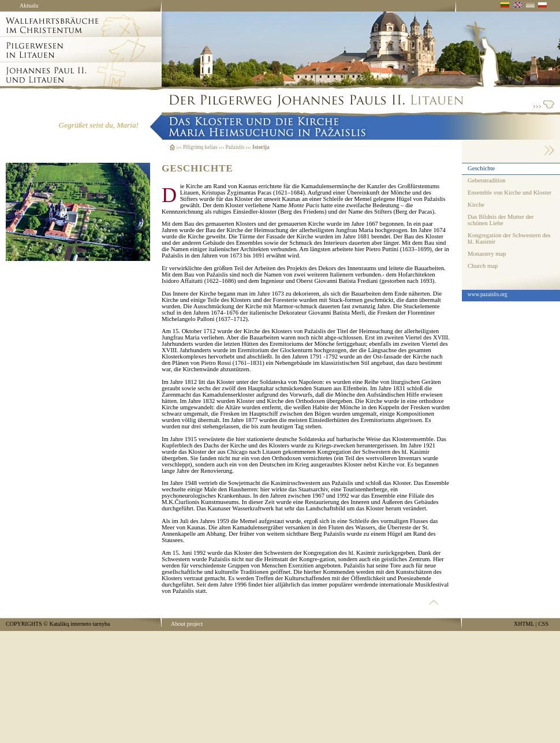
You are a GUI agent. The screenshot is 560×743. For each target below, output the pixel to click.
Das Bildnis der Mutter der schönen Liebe (501, 220)
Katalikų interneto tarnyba (79, 624)
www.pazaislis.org (488, 294)
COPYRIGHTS (24, 624)
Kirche (476, 205)
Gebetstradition (487, 180)
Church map (483, 266)
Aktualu (29, 5)
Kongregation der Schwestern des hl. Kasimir (509, 238)
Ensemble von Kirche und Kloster (509, 193)
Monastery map (487, 254)
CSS (543, 624)
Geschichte (481, 168)
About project (187, 624)
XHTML (524, 624)
